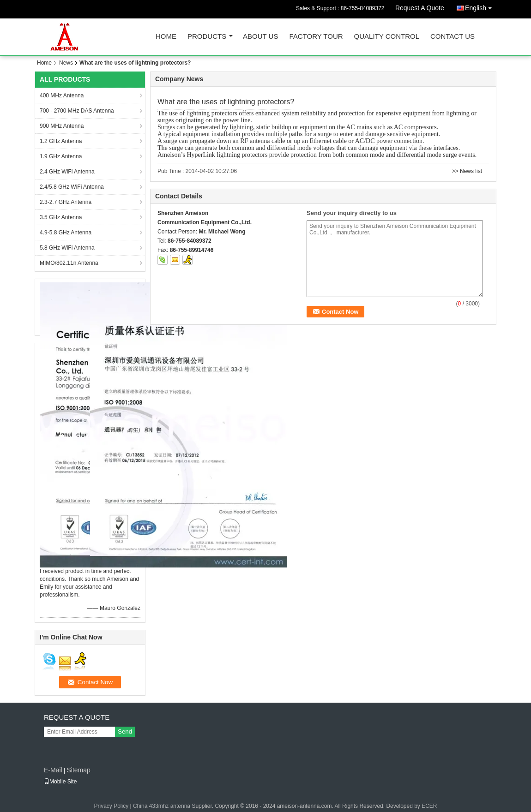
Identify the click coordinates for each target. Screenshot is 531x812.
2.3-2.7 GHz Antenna (66, 202)
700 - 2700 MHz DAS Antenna (77, 111)
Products (207, 37)
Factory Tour (316, 37)
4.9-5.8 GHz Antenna (66, 233)
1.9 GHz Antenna (61, 156)
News (66, 63)
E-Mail (53, 770)
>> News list (467, 171)
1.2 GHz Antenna (61, 141)
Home (166, 37)
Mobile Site (60, 782)
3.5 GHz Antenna (61, 217)
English (481, 6)
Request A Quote (420, 8)
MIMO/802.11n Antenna (69, 263)
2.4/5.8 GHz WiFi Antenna (72, 187)
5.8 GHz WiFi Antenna (67, 248)
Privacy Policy (111, 806)
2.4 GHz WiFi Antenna (67, 172)
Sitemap (78, 770)
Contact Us (453, 37)
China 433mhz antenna (162, 806)
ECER (429, 806)
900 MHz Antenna (62, 126)
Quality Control (387, 37)
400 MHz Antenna (62, 96)
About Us (260, 37)
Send (125, 731)
